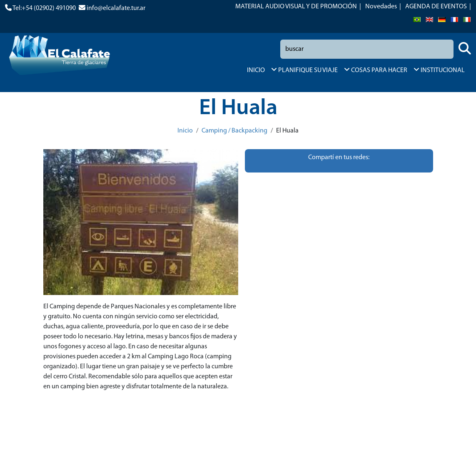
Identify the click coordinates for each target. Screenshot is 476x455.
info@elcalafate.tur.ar (116, 8)
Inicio (185, 131)
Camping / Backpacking (234, 131)
